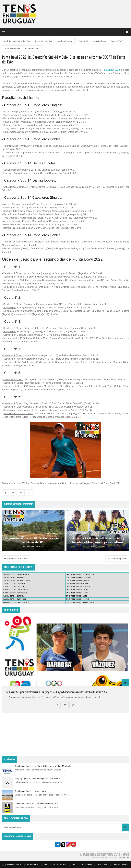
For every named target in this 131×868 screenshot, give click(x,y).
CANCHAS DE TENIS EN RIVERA (77, 593)
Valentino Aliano (33, 49)
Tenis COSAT (117, 41)
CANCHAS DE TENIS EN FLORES (77, 584)
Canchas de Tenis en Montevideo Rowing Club (36, 804)
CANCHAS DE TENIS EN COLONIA (77, 581)
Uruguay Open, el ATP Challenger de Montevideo (37, 779)
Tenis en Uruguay (12, 49)
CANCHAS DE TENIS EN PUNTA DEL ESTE (80, 574)
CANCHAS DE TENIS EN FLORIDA (14, 587)
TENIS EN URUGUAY (121, 858)
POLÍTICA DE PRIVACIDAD (54, 865)
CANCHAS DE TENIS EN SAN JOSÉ (14, 599)
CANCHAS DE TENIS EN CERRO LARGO (16, 581)
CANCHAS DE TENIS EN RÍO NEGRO (15, 593)
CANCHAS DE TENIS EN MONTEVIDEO (16, 574)
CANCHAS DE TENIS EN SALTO (76, 596)
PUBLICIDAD (101, 865)
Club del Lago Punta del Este (17, 41)
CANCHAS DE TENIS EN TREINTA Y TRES (80, 602)
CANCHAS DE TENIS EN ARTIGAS (14, 577)
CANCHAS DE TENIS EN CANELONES (79, 577)
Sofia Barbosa (100, 41)
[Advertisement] (65, 734)
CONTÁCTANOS (119, 865)
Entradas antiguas (117, 559)
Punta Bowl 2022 (111, 70)
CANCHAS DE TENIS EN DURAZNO (14, 584)
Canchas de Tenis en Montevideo (30, 791)
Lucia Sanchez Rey (44, 41)
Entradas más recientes (16, 559)
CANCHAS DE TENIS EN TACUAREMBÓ (16, 602)
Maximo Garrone (65, 41)
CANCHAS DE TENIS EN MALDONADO (16, 590)
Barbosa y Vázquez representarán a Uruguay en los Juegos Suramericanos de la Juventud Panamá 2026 (56, 692)
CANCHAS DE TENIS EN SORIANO (77, 599)
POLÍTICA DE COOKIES (81, 865)
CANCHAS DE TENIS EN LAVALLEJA (78, 587)
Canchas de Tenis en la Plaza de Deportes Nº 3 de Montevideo (44, 766)
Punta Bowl (83, 41)
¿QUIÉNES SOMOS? (12, 865)
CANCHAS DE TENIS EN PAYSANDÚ (78, 590)
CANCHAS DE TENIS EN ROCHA (13, 596)
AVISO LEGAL (32, 865)
